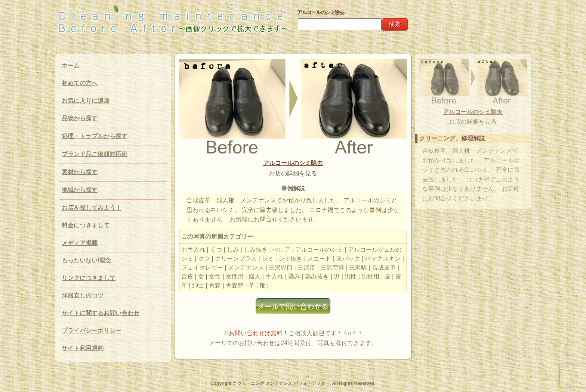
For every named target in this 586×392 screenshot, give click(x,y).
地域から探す (80, 190)
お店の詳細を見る (293, 173)
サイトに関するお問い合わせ (101, 313)
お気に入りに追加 (86, 101)
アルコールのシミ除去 (293, 163)
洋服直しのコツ (83, 295)
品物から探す (80, 118)
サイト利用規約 (83, 348)
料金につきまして (86, 225)
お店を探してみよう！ (92, 208)
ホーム (71, 66)
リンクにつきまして (89, 278)
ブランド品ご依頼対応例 (95, 154)
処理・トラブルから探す (95, 136)
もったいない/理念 (86, 260)
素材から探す (80, 172)
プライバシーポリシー (92, 331)
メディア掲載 (80, 243)
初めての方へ (80, 83)
